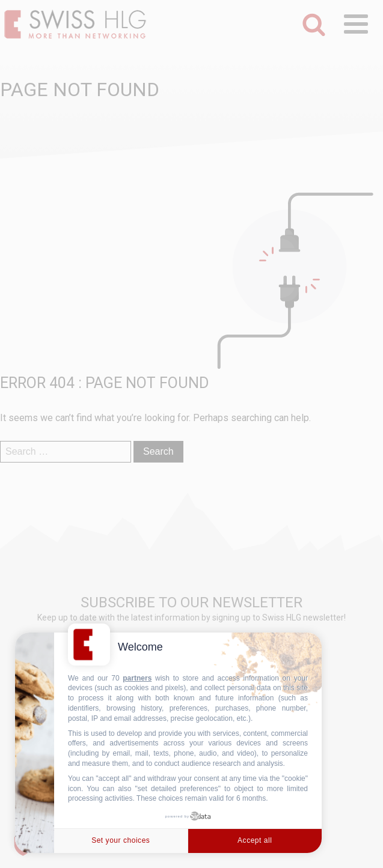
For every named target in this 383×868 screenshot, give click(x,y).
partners (137, 678)
